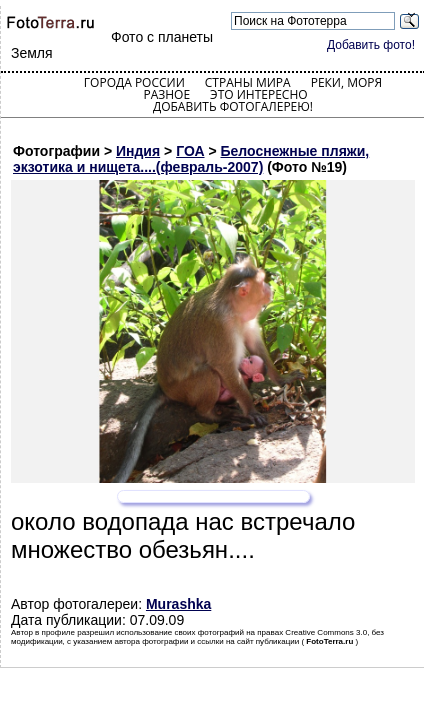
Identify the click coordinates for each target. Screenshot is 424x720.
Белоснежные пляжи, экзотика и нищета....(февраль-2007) (191, 159)
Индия (138, 151)
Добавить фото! (371, 45)
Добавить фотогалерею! (233, 106)
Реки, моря (346, 82)
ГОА (190, 151)
